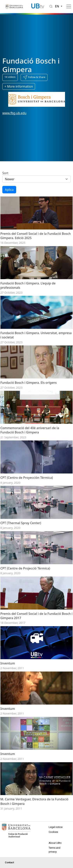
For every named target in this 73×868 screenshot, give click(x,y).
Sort (5, 173)
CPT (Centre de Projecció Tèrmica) (25, 568)
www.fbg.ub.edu (14, 113)
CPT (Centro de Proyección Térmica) (27, 478)
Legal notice (56, 827)
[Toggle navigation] (69, 6)
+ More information (19, 86)
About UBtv (55, 843)
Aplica (9, 190)
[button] (34, 77)
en (57, 6)
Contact (9, 862)
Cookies (53, 832)
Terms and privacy (55, 850)
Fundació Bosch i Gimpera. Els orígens (29, 383)
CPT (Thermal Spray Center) (21, 523)
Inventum (8, 663)
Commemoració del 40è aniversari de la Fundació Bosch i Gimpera (30, 430)
